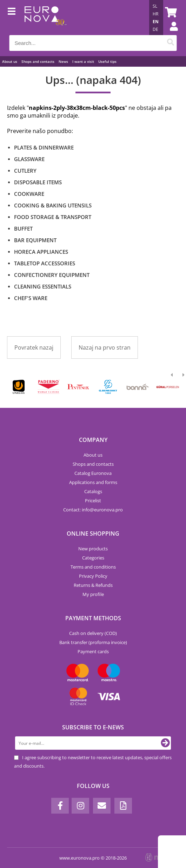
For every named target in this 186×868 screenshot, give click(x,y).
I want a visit (83, 61)
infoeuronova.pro (102, 510)
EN (156, 22)
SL (155, 6)
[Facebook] (60, 806)
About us (10, 61)
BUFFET (23, 228)
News (63, 61)
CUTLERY (25, 171)
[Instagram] (80, 806)
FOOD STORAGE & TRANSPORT (53, 217)
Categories (93, 558)
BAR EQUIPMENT (35, 240)
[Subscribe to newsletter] (165, 743)
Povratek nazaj (34, 347)
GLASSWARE (29, 159)
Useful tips (107, 61)
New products (93, 549)
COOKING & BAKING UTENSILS (53, 205)
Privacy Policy (93, 576)
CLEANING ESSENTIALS (43, 286)
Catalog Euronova (93, 473)
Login (170, 33)
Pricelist (93, 501)
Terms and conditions (93, 567)
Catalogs (93, 491)
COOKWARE (29, 194)
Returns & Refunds (93, 585)
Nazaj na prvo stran (105, 347)
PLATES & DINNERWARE (44, 147)
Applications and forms (93, 482)
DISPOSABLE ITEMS (38, 182)
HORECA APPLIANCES (41, 252)
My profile (93, 594)
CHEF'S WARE (31, 298)
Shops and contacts (38, 61)
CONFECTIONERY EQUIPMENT (52, 275)
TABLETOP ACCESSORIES (45, 263)
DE (155, 29)
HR (155, 14)
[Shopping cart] (170, 12)
